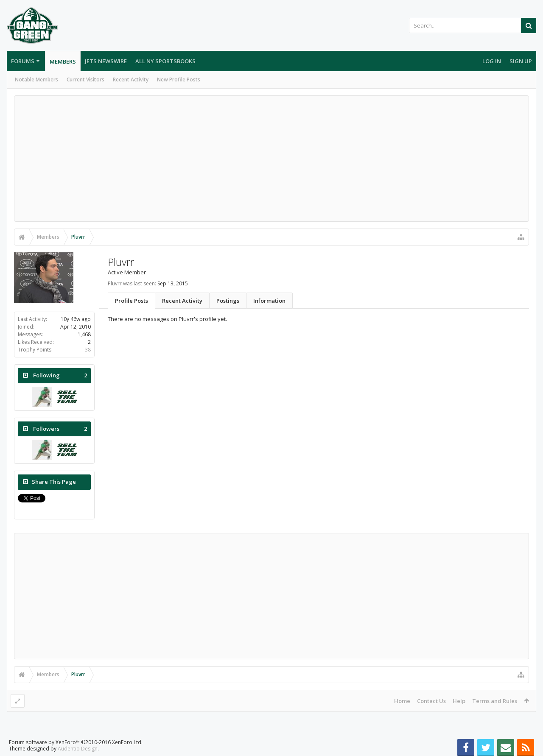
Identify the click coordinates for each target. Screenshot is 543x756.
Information (269, 301)
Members (63, 61)
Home (402, 701)
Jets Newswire (106, 61)
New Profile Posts (179, 80)
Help (459, 701)
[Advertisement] (271, 159)
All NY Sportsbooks (165, 61)
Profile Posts (132, 301)
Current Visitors (85, 80)
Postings (228, 301)
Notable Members (36, 80)
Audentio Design (78, 749)
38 (88, 350)
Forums (23, 61)
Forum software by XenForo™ (76, 742)
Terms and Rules (495, 701)
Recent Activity (131, 80)
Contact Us (431, 701)
